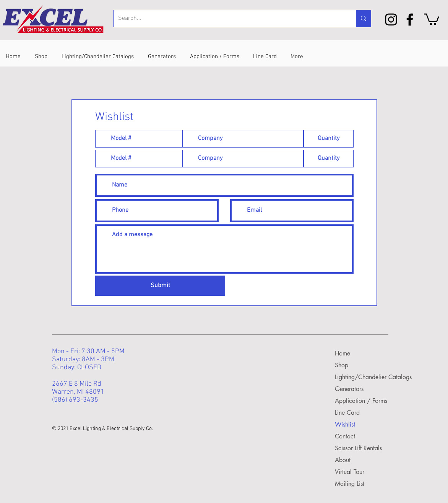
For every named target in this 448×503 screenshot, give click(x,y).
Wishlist (345, 424)
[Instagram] (391, 19)
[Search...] (229, 19)
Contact (345, 436)
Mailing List (350, 484)
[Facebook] (410, 19)
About (343, 460)
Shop (342, 365)
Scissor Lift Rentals (358, 448)
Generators (349, 389)
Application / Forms (358, 401)
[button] (432, 19)
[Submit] (160, 286)
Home (342, 353)
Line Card (347, 413)
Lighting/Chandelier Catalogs (358, 377)
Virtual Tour (350, 472)
